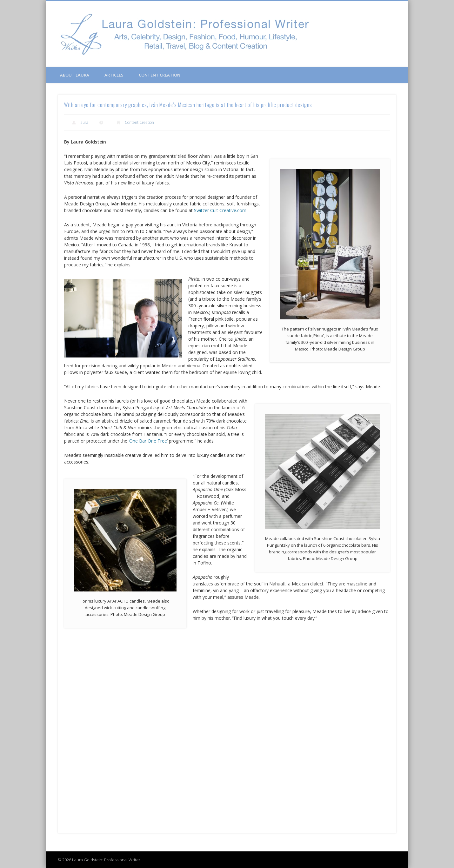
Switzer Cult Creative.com (220, 210)
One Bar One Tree (148, 441)
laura (84, 122)
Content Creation (160, 75)
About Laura (75, 75)
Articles (114, 75)
